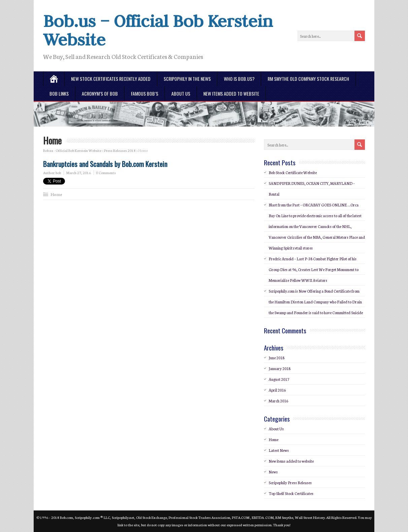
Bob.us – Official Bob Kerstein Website (158, 30)
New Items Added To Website (231, 93)
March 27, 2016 (78, 173)
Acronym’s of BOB (100, 93)
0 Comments (106, 173)
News (273, 472)
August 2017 (279, 379)
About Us (181, 93)
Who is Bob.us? (239, 79)
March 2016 (278, 401)
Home (56, 194)
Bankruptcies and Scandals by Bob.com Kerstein (105, 164)
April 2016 (277, 390)
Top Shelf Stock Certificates (291, 493)
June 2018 (277, 358)
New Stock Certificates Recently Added (111, 79)
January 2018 (280, 368)
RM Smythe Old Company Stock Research (308, 79)
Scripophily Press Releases (290, 483)
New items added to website (291, 461)
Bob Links (59, 93)
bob (58, 173)
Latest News (279, 450)
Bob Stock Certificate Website (293, 172)
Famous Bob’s (145, 93)
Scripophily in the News (187, 79)
